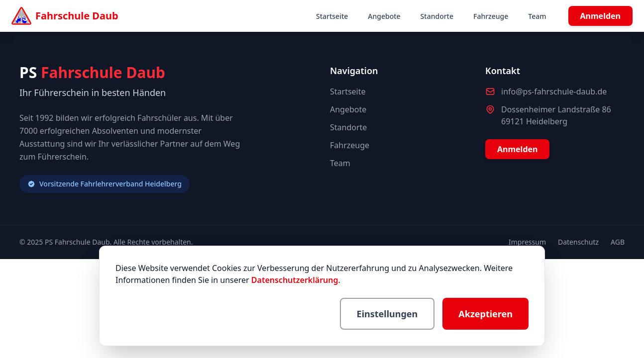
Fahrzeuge (491, 16)
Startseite (332, 16)
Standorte (437, 16)
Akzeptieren (485, 314)
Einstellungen (387, 314)
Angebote (384, 16)
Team (537, 16)
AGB (618, 242)
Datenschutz (578, 242)
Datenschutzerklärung (295, 280)
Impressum (527, 242)
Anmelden (600, 16)
